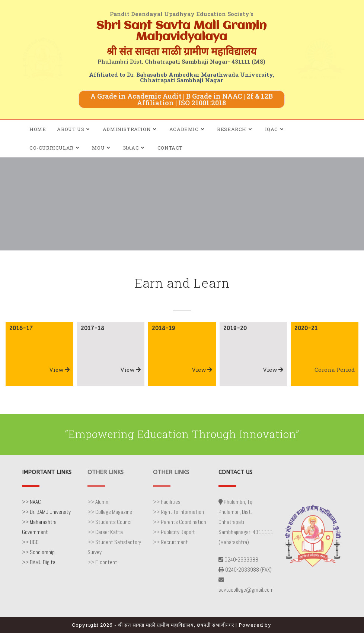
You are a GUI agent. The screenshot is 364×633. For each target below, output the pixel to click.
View (59, 370)
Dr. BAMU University (50, 512)
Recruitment (174, 542)
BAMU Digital (43, 562)
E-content (106, 562)
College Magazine (114, 512)
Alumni (102, 502)
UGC (34, 542)
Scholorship (42, 552)
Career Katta (109, 532)
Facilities (171, 502)
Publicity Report (178, 532)
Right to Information (182, 512)
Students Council (114, 522)
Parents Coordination (183, 522)
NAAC (35, 502)
